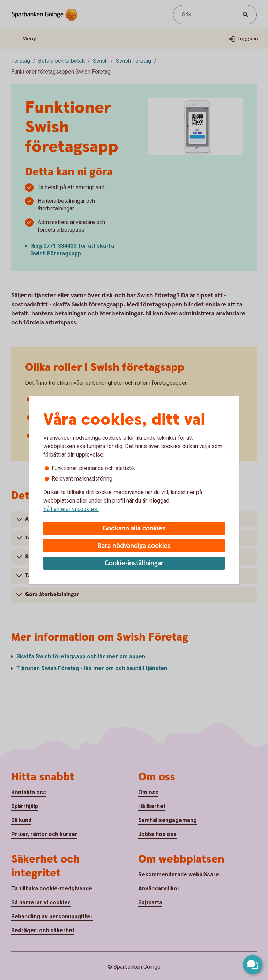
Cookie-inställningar (134, 563)
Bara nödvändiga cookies (134, 546)
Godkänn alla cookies (134, 529)
